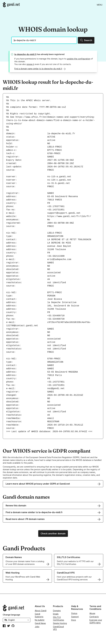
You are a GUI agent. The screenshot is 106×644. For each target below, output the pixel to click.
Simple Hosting (60, 623)
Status (74, 613)
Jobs (37, 627)
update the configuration (79, 59)
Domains (57, 611)
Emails (56, 614)
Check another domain (53, 534)
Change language (11, 615)
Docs (74, 620)
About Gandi (41, 611)
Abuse (92, 613)
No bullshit (40, 620)
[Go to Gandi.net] (11, 5)
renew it (30, 64)
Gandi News (40, 623)
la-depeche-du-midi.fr (25, 54)
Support (75, 617)
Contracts (94, 617)
